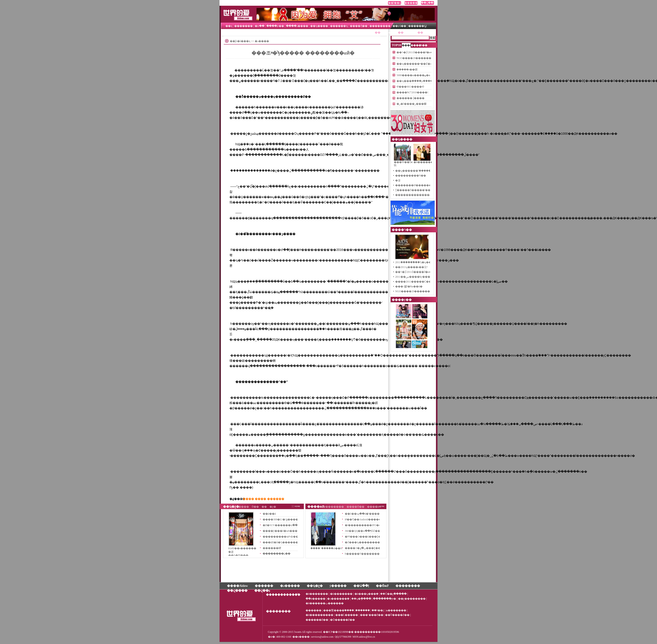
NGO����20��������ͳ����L (424, 58)
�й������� (317, 594)
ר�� (424, 45)
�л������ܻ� (338, 599)
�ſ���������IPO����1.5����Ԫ (375, 525)
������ (411, 3)
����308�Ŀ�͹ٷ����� (282, 519)
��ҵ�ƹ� (411, 33)
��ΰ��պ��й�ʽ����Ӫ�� (366, 514)
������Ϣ (417, 26)
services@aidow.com (322, 637)
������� (244, 26)
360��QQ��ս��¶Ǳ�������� (370, 531)
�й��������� (319, 615)
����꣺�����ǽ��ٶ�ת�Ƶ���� (323, 548)
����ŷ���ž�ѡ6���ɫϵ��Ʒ (285, 531)
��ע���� (275, 26)
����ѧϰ (374, 507)
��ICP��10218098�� (338, 632)
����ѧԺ (316, 507)
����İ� (237, 10)
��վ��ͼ (428, 3)
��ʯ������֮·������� (415, 171)
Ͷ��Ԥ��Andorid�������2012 (368, 519)
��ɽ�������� (412, 599)
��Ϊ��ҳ (395, 3)
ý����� (338, 586)
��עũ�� (400, 26)
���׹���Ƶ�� (317, 620)
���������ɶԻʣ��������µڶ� (292, 537)
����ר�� (389, 33)
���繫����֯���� (339, 610)
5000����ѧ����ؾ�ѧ (413, 75)
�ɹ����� (290, 586)
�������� (380, 26)
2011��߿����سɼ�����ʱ (416, 277)
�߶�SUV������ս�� (280, 525)
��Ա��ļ (361, 586)
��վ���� (237, 591)
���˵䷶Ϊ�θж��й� (409, 286)
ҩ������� (396, 610)
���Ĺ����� (347, 615)
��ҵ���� (319, 26)
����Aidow (237, 586)
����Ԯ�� (359, 26)
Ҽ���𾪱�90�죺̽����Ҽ (410, 87)
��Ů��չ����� (393, 594)
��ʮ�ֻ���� (361, 599)
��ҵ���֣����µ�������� (419, 81)
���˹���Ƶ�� (372, 615)
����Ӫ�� (355, 507)
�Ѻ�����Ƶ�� (342, 620)
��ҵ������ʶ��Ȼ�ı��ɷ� (419, 64)
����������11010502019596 (377, 632)
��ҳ (229, 26)
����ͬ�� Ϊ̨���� (411, 98)
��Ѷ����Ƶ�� (397, 615)
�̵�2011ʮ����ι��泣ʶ (411, 267)
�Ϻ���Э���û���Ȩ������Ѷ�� (373, 537)
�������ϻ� (385, 599)
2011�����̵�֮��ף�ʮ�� (413, 262)
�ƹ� (273, 507)
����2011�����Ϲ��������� (423, 282)
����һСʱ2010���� (412, 92)
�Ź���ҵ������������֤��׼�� (373, 542)
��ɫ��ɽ (378, 610)
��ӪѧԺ (429, 33)
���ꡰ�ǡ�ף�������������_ (290, 542)
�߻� (264, 507)
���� (244, 507)
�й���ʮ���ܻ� (366, 594)
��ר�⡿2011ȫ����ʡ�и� (415, 52)
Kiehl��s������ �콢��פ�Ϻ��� (241, 550)
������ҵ (339, 26)
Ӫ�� (255, 507)
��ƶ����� (316, 599)
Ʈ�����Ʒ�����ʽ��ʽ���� (418, 190)
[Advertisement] (306, 60)
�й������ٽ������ (325, 603)
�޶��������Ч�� (411, 176)
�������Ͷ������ (413, 185)
